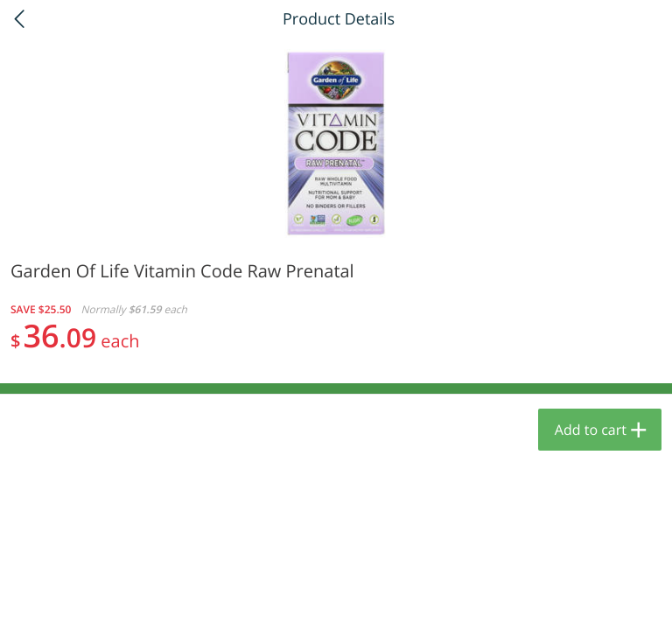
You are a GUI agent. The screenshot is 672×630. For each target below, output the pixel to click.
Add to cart (591, 430)
